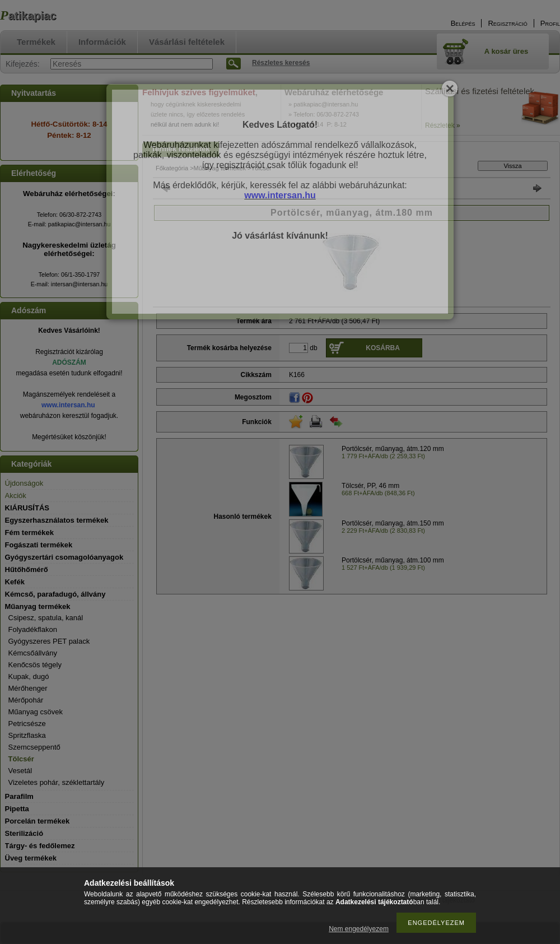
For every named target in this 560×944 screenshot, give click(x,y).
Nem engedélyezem (359, 929)
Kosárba (383, 348)
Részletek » (443, 125)
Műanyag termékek (220, 168)
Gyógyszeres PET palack (49, 641)
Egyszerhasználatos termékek (57, 520)
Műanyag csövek (36, 712)
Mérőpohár (26, 700)
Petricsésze (27, 724)
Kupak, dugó (29, 676)
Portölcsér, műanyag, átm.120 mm (393, 449)
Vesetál (20, 771)
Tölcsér (21, 759)
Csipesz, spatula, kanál (46, 618)
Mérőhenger (28, 688)
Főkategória (172, 168)
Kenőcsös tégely (35, 665)
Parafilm (19, 796)
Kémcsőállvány (33, 653)
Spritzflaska (27, 735)
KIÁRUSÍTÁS (27, 508)
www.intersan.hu (68, 405)
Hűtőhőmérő (27, 569)
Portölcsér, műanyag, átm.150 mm (393, 523)
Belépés (463, 23)
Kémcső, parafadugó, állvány (55, 594)
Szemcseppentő (34, 747)
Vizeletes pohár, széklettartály (57, 782)
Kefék (15, 582)
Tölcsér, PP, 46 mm (370, 486)
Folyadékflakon (33, 629)
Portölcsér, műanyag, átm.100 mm (393, 560)
